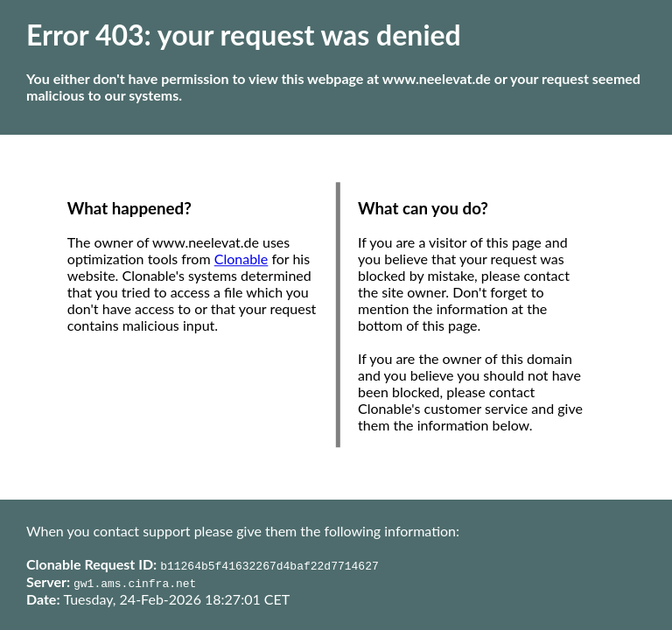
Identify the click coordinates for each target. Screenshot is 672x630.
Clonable (241, 259)
